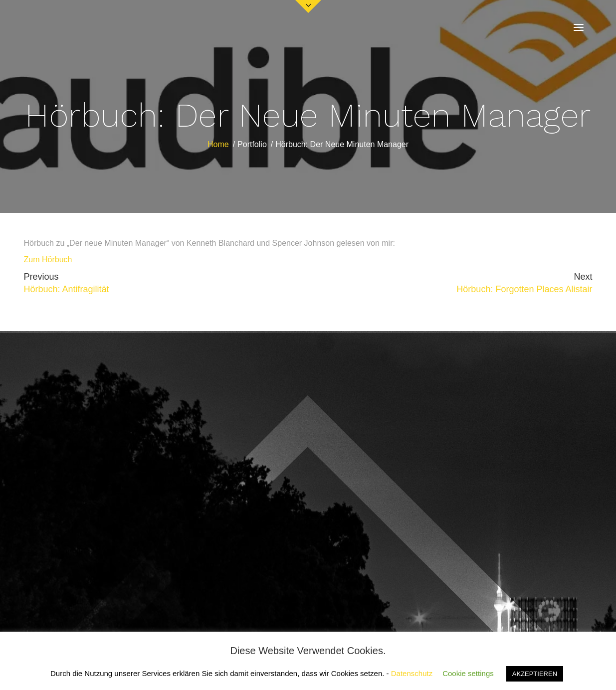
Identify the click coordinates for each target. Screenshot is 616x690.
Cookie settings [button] (468, 673)
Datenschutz (412, 673)
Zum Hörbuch (48, 259)
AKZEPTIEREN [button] (535, 674)
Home (218, 144)
